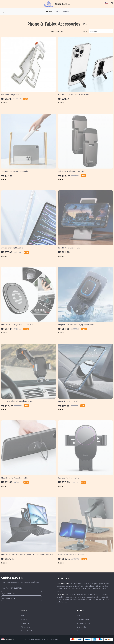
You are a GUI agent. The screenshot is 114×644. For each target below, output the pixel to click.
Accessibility (54, 639)
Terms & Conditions (28, 631)
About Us (24, 619)
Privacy (47, 639)
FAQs (79, 615)
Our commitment (63, 595)
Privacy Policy (26, 627)
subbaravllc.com (63, 584)
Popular (58, 12)
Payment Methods (83, 619)
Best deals (66, 12)
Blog (23, 615)
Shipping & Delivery (84, 623)
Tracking (80, 631)
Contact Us (25, 623)
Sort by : (85, 31)
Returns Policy (82, 627)
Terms (43, 639)
